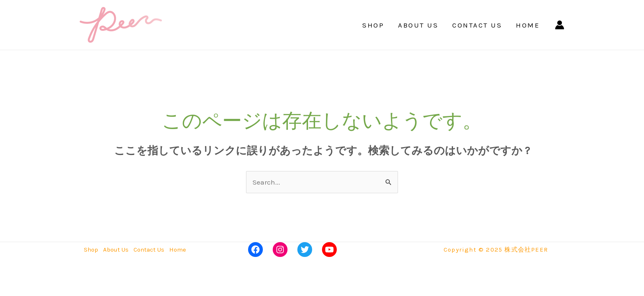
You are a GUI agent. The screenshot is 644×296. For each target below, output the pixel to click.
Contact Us (477, 25)
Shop (373, 25)
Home (528, 25)
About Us (418, 25)
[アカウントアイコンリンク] (560, 25)
